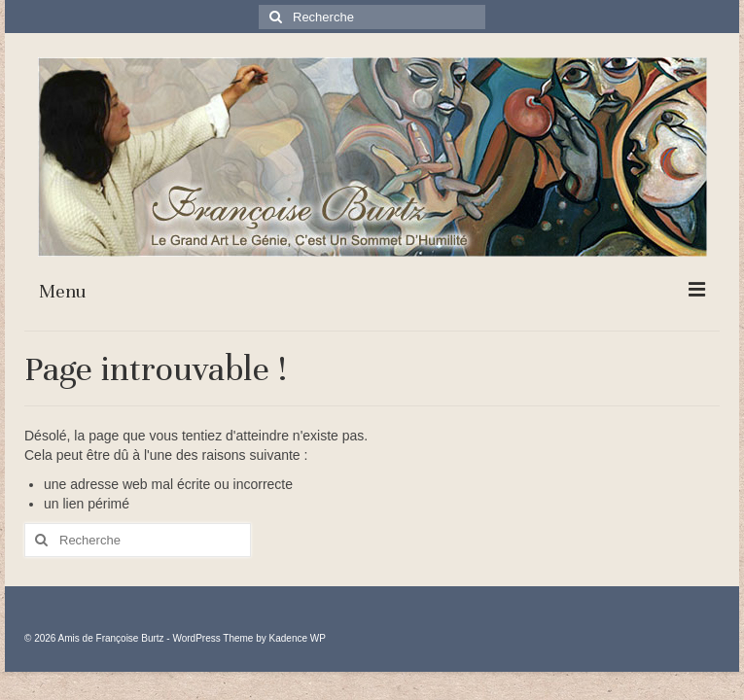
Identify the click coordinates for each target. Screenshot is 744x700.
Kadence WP (298, 638)
